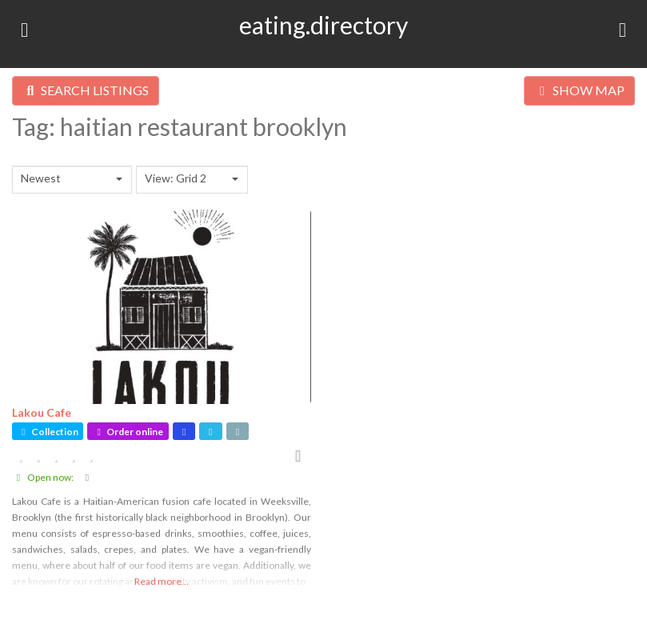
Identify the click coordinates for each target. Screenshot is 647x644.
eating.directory (323, 25)
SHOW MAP (579, 90)
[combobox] (72, 180)
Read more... (162, 581)
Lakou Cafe (42, 412)
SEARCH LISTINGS (86, 90)
